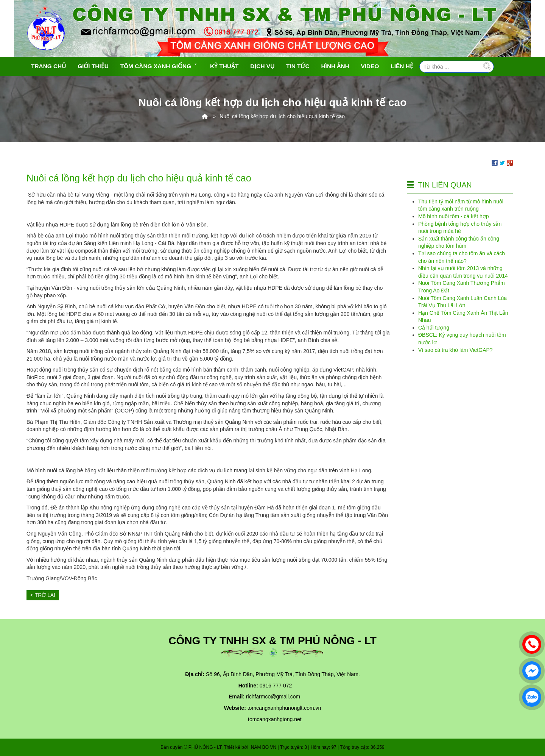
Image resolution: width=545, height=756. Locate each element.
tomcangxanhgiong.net (275, 719)
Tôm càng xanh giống (159, 65)
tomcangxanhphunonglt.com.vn (284, 708)
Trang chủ (48, 66)
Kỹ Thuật (224, 66)
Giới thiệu (93, 66)
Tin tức (298, 66)
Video (370, 66)
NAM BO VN (264, 747)
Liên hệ (402, 66)
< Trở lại (43, 595)
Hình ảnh (335, 66)
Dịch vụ (262, 66)
